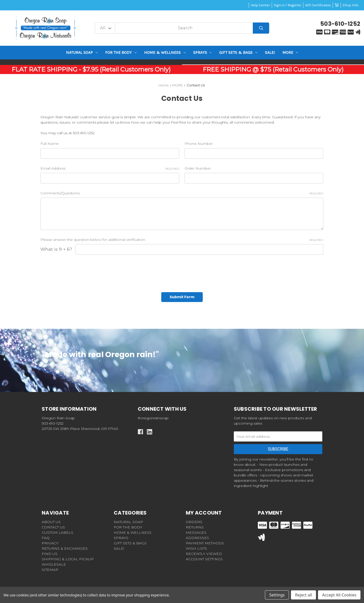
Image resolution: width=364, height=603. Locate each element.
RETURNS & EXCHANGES (65, 548)
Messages (196, 532)
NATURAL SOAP (82, 52)
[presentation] (79, 272)
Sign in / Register (288, 5)
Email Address (110, 168)
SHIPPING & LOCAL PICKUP (68, 559)
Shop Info (350, 5)
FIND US (50, 553)
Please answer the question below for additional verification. (182, 240)
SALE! (270, 52)
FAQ (46, 538)
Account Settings (204, 559)
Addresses (197, 538)
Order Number (198, 168)
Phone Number (199, 144)
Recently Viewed (204, 553)
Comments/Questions (182, 193)
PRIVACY (50, 543)
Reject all (303, 595)
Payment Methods (205, 543)
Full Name (50, 144)
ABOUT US (51, 522)
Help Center (260, 5)
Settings (277, 595)
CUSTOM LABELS (58, 532)
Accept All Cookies (339, 595)
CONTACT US (53, 527)
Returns (195, 527)
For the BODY (121, 52)
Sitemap (50, 569)
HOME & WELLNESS (165, 52)
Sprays (202, 52)
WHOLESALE (54, 564)
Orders (194, 522)
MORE (290, 52)
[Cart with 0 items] (337, 5)
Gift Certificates (318, 5)
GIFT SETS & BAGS (238, 52)
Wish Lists (196, 548)
